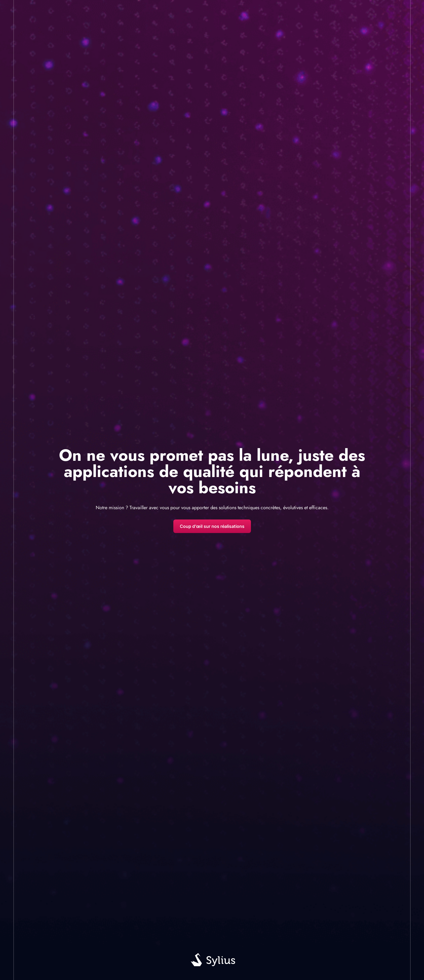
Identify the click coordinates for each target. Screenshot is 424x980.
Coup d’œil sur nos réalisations (212, 526)
